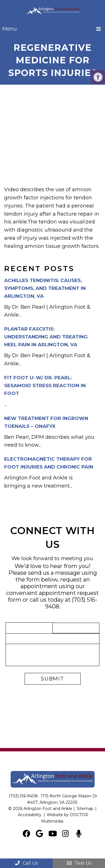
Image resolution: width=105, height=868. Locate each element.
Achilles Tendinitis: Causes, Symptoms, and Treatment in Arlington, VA (45, 288)
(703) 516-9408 (23, 796)
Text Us (79, 863)
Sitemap (85, 809)
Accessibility (30, 815)
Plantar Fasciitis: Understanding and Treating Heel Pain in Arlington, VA (46, 337)
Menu (10, 29)
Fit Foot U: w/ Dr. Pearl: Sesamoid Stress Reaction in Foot (45, 385)
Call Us (26, 863)
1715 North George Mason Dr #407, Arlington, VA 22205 (62, 799)
